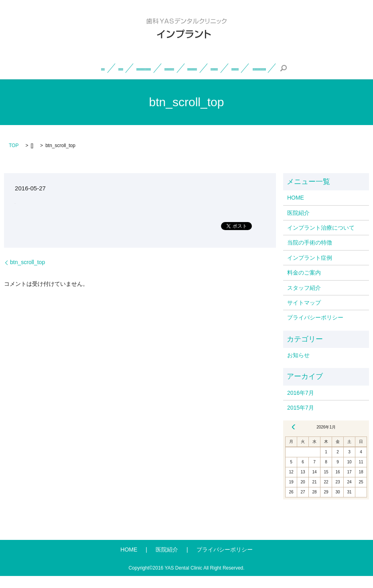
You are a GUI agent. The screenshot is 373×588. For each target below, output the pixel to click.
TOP (14, 158)
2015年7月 (301, 419)
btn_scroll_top (27, 274)
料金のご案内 (322, 68)
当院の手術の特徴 (211, 68)
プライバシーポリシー (315, 329)
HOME (50, 68)
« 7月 (294, 439)
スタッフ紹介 (146, 80)
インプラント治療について (142, 68)
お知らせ (298, 367)
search (256, 80)
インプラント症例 (270, 68)
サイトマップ (304, 314)
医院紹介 (83, 68)
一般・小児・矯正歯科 (209, 80)
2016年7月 (301, 404)
